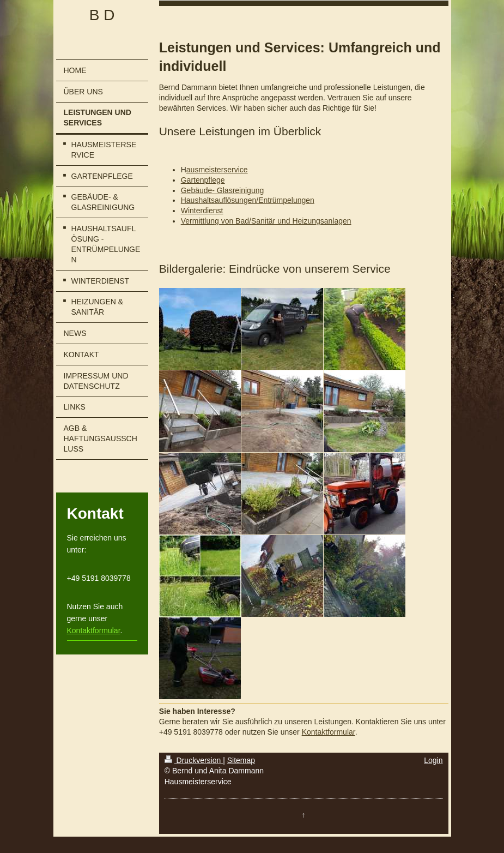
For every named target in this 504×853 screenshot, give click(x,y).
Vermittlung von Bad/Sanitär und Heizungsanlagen (266, 221)
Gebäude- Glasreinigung (223, 190)
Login (433, 760)
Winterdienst (202, 211)
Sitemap (241, 760)
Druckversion (194, 760)
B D (102, 15)
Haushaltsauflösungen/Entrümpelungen (248, 200)
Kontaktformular (94, 630)
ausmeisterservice (217, 170)
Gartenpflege (203, 180)
